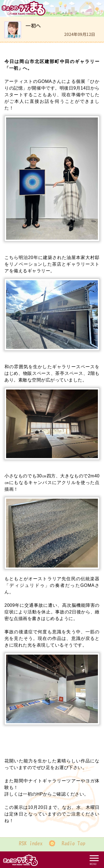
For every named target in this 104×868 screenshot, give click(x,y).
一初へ (33, 26)
